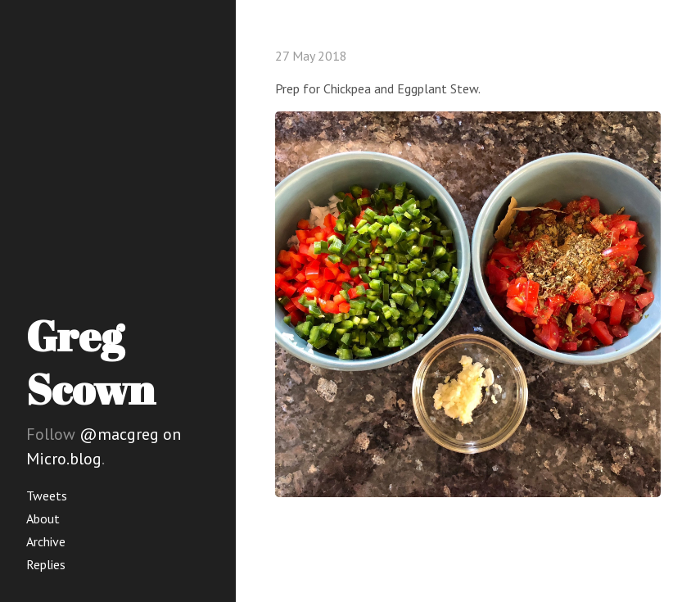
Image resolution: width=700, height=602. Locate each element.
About (43, 518)
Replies (46, 564)
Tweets (47, 496)
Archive (46, 541)
